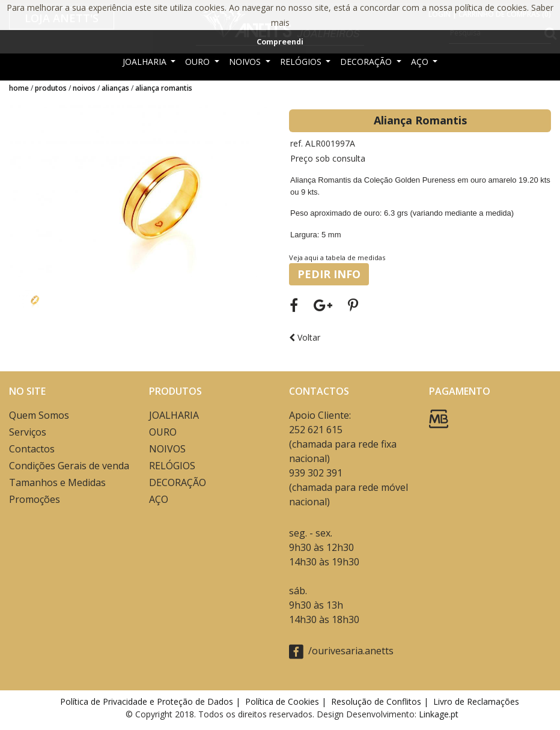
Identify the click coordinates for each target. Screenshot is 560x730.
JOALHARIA (146, 62)
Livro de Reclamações (479, 701)
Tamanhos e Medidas (57, 482)
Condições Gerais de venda (69, 466)
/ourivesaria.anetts (341, 652)
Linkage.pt (439, 714)
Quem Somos (39, 415)
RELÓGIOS (302, 62)
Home (19, 88)
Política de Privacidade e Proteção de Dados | (151, 701)
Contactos (32, 449)
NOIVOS (246, 62)
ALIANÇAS (115, 88)
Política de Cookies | (287, 701)
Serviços (28, 432)
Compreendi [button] (280, 42)
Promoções (35, 499)
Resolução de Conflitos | (381, 701)
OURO (199, 62)
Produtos (51, 88)
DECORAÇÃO (367, 62)
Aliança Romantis (164, 88)
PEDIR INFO (329, 274)
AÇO (421, 62)
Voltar (305, 337)
